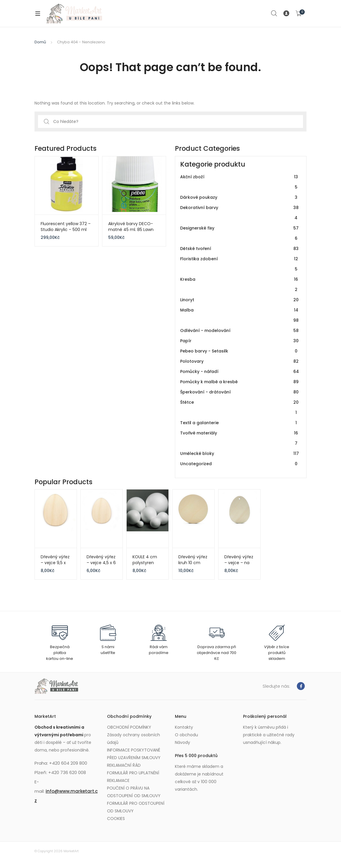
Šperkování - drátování (240, 392)
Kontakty (184, 727)
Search (274, 13)
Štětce (240, 408)
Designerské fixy (240, 233)
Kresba (240, 285)
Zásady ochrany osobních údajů (134, 739)
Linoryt (240, 300)
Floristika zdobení (240, 264)
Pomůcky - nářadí (240, 372)
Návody (182, 742)
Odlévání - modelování (240, 331)
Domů (40, 42)
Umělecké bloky (240, 454)
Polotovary (240, 361)
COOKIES (116, 819)
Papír (240, 341)
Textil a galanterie (240, 423)
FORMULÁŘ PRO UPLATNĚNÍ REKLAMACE (133, 777)
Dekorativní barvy (240, 213)
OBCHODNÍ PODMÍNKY (129, 727)
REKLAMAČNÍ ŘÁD (124, 765)
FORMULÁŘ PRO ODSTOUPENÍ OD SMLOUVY (136, 807)
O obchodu (186, 735)
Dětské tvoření (240, 249)
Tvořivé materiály (240, 438)
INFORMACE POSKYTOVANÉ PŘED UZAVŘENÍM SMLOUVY (134, 754)
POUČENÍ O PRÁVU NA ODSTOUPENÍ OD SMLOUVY (134, 792)
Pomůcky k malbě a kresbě (240, 382)
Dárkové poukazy (240, 197)
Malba (240, 315)
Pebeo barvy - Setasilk (240, 351)
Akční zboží (240, 182)
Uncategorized (240, 464)
